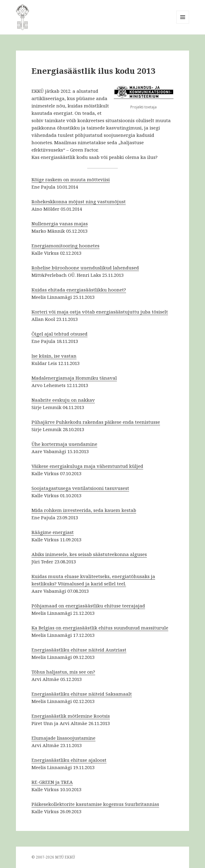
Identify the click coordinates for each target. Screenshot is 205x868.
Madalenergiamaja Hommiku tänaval (74, 378)
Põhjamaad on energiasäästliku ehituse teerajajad (88, 606)
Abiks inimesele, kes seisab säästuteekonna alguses (89, 554)
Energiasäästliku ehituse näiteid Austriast (79, 650)
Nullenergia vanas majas (60, 224)
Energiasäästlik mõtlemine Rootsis (71, 716)
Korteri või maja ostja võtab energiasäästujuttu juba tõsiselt (100, 312)
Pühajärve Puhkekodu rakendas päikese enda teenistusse (96, 422)
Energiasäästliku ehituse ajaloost (69, 760)
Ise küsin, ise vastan (54, 356)
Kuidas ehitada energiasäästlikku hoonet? (79, 290)
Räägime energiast (53, 532)
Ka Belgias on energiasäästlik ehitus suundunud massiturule (100, 628)
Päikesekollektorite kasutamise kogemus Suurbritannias (95, 804)
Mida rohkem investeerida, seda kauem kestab (84, 510)
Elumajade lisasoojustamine (63, 738)
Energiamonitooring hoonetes (65, 246)
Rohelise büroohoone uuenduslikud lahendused (85, 268)
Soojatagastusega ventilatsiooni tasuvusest (80, 488)
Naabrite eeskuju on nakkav (63, 400)
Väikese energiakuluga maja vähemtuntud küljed (87, 466)
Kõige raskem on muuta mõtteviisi (71, 179)
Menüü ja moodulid (183, 23)
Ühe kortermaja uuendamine (64, 444)
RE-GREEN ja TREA (52, 782)
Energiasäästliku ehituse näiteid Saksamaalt (82, 694)
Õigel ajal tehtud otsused (60, 334)
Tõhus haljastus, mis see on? (63, 672)
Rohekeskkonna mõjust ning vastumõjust (79, 201)
